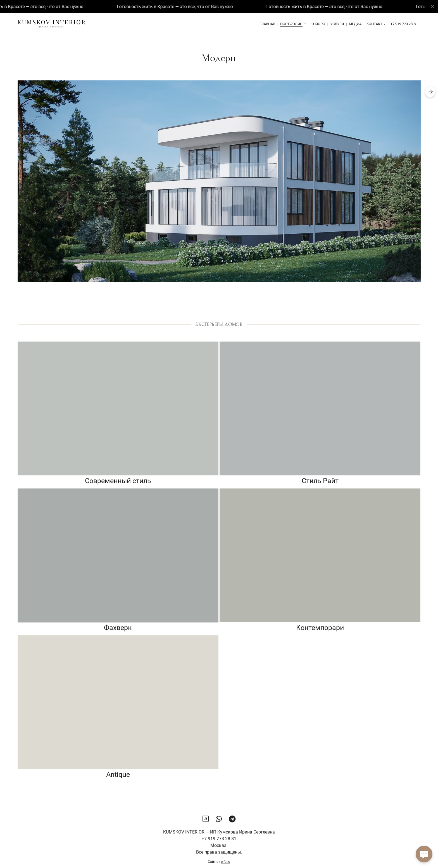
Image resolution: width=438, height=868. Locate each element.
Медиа (355, 24)
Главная (267, 24)
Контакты (376, 24)
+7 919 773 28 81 (404, 24)
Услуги (337, 24)
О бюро (318, 24)
